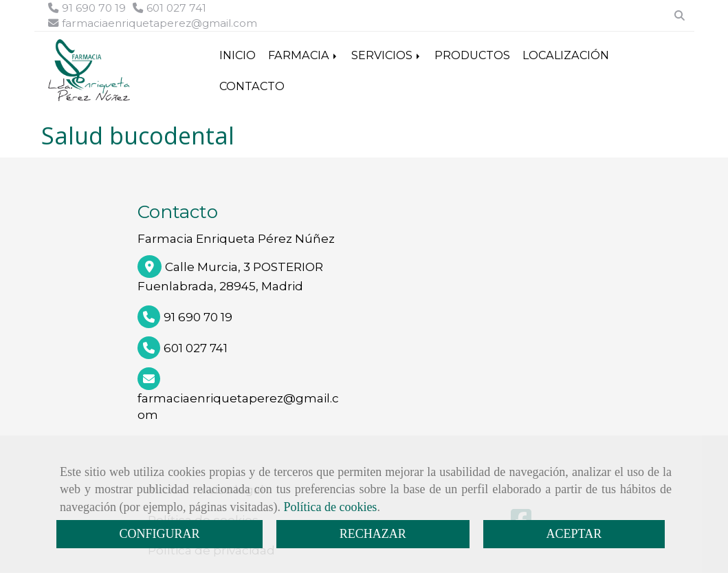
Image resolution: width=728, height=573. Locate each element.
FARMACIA (304, 55)
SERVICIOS (387, 55)
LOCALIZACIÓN (566, 55)
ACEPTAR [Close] (574, 534)
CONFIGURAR (159, 534)
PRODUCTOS (472, 55)
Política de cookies (330, 507)
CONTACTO (252, 86)
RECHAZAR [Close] (373, 534)
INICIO (238, 55)
